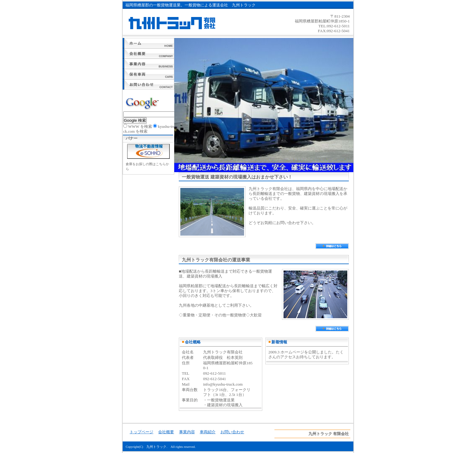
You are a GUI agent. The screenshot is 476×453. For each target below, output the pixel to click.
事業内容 (148, 64)
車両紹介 (148, 74)
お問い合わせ (148, 84)
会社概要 (148, 53)
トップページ (148, 43)
